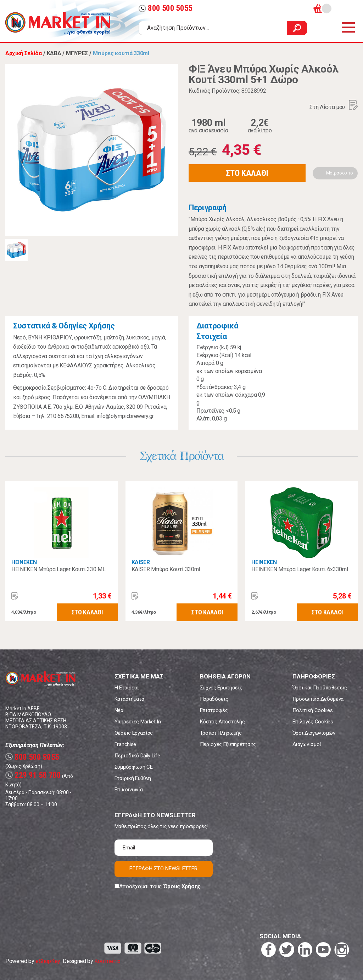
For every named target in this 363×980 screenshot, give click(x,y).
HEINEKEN (24, 562)
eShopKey (48, 961)
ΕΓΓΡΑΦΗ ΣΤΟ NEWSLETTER (163, 869)
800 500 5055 (166, 8)
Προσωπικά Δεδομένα (318, 699)
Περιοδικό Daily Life (137, 756)
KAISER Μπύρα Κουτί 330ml (166, 569)
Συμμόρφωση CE (134, 767)
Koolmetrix (107, 961)
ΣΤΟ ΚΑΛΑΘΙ (247, 173)
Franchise (125, 744)
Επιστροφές (214, 710)
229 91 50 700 (33, 775)
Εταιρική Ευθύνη (133, 778)
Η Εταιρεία (127, 688)
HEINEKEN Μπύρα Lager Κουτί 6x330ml (300, 569)
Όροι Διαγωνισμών (314, 733)
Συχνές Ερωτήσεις (221, 688)
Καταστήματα (129, 699)
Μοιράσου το (340, 173)
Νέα (119, 710)
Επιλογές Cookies (313, 722)
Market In (58, 23)
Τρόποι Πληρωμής (221, 733)
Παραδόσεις (214, 699)
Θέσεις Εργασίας (134, 733)
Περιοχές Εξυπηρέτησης (228, 744)
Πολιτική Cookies (313, 710)
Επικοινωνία (129, 790)
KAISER (141, 562)
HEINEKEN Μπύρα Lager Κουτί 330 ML (58, 569)
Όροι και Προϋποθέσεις (320, 688)
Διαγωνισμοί (307, 744)
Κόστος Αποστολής (222, 722)
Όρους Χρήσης (182, 886)
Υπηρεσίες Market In (138, 722)
